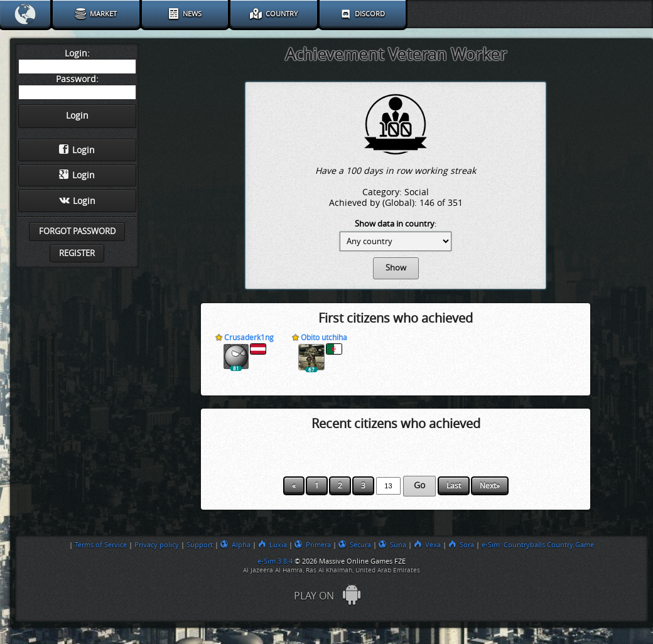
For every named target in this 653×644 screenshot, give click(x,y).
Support (200, 545)
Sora (461, 545)
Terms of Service (101, 545)
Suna (392, 545)
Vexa (427, 545)
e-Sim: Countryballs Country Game (538, 545)
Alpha (235, 545)
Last (454, 486)
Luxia (273, 545)
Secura (355, 545)
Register (77, 253)
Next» (490, 486)
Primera (313, 545)
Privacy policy (157, 545)
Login (77, 150)
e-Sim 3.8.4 (275, 561)
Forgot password (77, 231)
